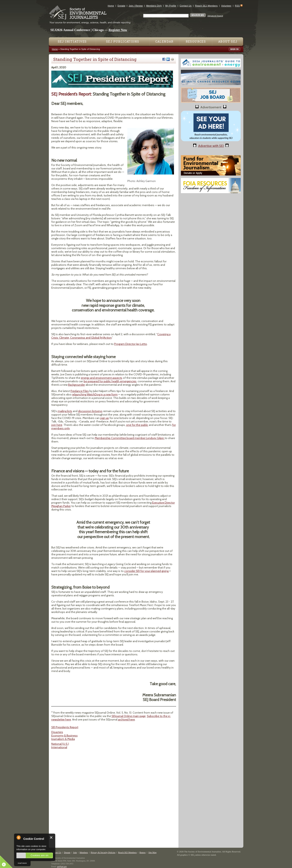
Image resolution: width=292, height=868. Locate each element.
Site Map (152, 852)
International (59, 747)
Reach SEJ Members (206, 6)
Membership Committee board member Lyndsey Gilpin (130, 438)
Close (51, 837)
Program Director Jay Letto (131, 344)
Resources (196, 41)
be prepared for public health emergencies (110, 381)
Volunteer (226, 6)
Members (84, 852)
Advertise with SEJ (211, 146)
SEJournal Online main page (129, 716)
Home (111, 6)
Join (75, 852)
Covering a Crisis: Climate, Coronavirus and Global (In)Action (111, 336)
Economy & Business (64, 736)
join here (57, 425)
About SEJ (228, 41)
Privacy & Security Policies (103, 852)
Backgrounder (77, 385)
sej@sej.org (62, 866)
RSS (237, 6)
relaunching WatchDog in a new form (95, 394)
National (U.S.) (60, 744)
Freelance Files (80, 391)
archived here (126, 719)
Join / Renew (136, 6)
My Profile (171, 6)
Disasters (57, 732)
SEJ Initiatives (72, 41)
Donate (121, 6)
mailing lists (65, 411)
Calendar (164, 41)
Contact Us (186, 6)
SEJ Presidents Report (65, 727)
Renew (143, 852)
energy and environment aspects (102, 378)
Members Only (154, 6)
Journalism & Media (63, 739)
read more (22, 863)
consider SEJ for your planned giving (146, 571)
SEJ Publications (123, 41)
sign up (105, 418)
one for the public (137, 425)
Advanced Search (215, 16)
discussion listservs (90, 411)
